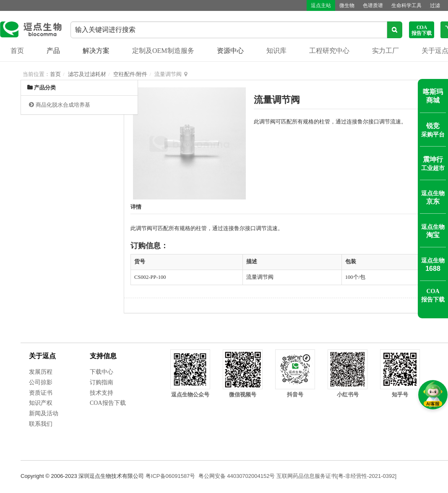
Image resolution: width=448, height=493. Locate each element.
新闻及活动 (44, 413)
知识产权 (41, 403)
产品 (53, 51)
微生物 (347, 5)
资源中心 (230, 51)
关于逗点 (42, 356)
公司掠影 (41, 382)
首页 (17, 51)
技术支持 (102, 393)
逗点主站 (321, 5)
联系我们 (41, 424)
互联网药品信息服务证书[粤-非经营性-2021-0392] (336, 476)
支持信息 (103, 356)
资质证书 (41, 393)
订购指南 (102, 382)
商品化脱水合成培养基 (63, 105)
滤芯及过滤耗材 (87, 74)
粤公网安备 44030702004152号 (237, 476)
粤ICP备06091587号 (171, 476)
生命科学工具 (406, 5)
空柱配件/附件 (130, 74)
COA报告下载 (108, 403)
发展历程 (41, 372)
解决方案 (96, 51)
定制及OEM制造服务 (163, 51)
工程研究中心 (329, 51)
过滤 (435, 5)
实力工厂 (385, 51)
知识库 (276, 51)
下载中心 (102, 372)
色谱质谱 (373, 5)
